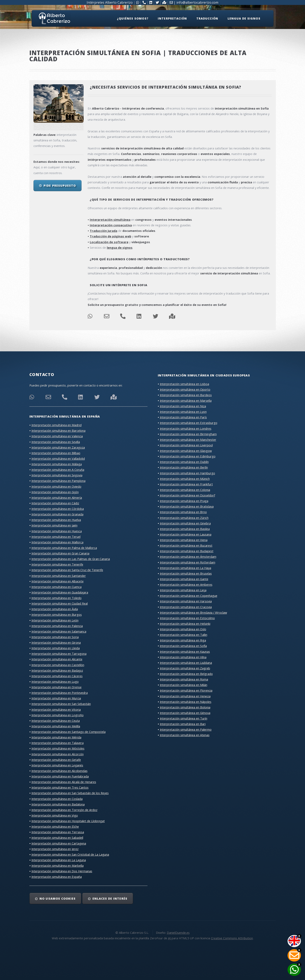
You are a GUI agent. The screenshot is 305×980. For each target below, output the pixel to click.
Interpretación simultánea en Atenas (185, 735)
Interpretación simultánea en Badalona (58, 804)
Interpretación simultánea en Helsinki (185, 624)
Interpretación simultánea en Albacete (58, 581)
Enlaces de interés (110, 898)
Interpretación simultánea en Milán (184, 685)
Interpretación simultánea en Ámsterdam (188, 557)
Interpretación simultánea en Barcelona (58, 430)
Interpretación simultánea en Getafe (56, 760)
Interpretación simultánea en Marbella (58, 865)
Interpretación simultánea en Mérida (56, 737)
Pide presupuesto (60, 186)
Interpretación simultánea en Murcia (56, 698)
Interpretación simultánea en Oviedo (56, 486)
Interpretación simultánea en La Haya (185, 568)
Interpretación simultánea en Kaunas (185, 651)
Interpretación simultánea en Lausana (186, 534)
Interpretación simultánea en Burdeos (186, 395)
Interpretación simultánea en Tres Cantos (60, 787)
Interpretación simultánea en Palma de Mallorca (64, 548)
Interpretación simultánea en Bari (183, 724)
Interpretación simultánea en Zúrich (184, 518)
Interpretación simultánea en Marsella (186, 400)
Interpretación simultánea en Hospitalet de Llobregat (68, 821)
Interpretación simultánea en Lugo (55, 681)
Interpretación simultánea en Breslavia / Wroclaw (193, 612)
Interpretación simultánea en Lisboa (184, 384)
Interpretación (172, 18)
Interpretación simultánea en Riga (183, 640)
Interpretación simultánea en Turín (184, 718)
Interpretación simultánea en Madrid (56, 425)
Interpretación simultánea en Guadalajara (60, 592)
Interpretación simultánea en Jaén (54, 525)
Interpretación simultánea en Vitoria (56, 709)
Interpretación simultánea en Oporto (185, 389)
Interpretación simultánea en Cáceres (57, 676)
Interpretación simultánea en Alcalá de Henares (64, 782)
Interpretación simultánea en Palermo (186, 729)
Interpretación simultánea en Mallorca (57, 542)
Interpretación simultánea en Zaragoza (58, 447)
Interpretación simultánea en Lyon (183, 412)
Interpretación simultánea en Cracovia (186, 607)
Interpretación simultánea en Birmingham (188, 434)
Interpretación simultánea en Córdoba (58, 509)
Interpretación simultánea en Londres (186, 428)
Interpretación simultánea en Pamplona (58, 481)
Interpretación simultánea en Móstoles (58, 748)
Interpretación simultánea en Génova (185, 713)
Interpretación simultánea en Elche (55, 826)
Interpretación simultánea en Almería (57, 498)
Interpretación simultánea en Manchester (188, 440)
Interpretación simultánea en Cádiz (55, 503)
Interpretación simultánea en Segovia (57, 475)
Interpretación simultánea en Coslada (57, 799)
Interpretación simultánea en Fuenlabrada (60, 776)
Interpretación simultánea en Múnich (185, 479)
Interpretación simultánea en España (57, 877)
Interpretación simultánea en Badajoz (57, 670)
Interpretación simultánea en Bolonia (185, 707)
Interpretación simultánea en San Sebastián (61, 704)
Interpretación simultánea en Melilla (56, 726)
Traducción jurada (104, 231)
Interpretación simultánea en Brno (183, 512)
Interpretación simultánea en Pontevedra (60, 693)
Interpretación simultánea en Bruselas (186, 573)
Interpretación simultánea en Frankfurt (186, 484)
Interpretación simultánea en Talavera (58, 743)
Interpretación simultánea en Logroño (58, 715)
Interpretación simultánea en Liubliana (186, 663)
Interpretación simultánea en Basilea (185, 529)
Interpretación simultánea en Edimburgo (188, 456)
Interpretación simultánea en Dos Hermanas (62, 871)
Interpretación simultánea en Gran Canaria (60, 553)
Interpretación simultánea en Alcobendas (59, 771)
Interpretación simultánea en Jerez (55, 849)
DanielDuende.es (178, 933)
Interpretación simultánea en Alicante (57, 659)
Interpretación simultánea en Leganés (57, 765)
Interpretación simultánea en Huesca (57, 531)
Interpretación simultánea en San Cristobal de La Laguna (70, 854)
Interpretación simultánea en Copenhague (189, 596)
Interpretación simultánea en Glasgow (186, 451)
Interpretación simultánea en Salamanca (59, 631)
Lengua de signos (244, 18)
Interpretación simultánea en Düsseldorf (187, 495)
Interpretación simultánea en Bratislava (187, 506)
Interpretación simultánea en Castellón (58, 665)
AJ (169, 938)
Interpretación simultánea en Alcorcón (58, 754)
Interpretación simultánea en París (183, 417)
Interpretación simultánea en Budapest (187, 551)
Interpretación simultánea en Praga (184, 501)
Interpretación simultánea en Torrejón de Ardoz (64, 810)
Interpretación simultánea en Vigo (55, 815)
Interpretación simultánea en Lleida (56, 648)
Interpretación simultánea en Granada (57, 514)
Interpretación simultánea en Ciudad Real (60, 603)
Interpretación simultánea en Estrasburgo (189, 423)
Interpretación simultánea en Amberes (186, 584)
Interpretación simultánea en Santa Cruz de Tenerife (67, 570)
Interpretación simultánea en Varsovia (186, 601)
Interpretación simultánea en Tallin (184, 635)
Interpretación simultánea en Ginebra (185, 523)
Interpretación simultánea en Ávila (55, 609)
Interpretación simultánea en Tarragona (59, 654)
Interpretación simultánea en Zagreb (185, 668)
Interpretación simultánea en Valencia (57, 436)
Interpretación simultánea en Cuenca (56, 587)
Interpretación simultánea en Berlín (184, 467)
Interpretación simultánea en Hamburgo (187, 473)
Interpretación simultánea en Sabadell (57, 838)
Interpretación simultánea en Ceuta (56, 721)
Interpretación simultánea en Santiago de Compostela (68, 732)
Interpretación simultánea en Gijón (55, 492)
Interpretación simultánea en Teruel (56, 537)
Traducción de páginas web (110, 236)
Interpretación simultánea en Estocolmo (187, 618)
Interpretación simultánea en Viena (184, 540)
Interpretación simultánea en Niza (183, 406)
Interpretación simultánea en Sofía (183, 646)
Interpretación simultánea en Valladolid (58, 458)
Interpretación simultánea (110, 220)
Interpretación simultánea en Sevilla (56, 442)
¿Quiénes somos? (133, 18)
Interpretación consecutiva (111, 225)
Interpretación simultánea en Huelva (56, 520)
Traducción (207, 18)
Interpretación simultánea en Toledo (56, 598)
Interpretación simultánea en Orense (56, 687)
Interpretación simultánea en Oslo (183, 629)
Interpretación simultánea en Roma (184, 679)
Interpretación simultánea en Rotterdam (188, 562)
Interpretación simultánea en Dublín (184, 462)
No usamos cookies (58, 898)
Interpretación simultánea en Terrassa (58, 832)
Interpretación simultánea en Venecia (185, 696)
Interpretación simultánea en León (55, 620)
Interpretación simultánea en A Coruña (58, 470)
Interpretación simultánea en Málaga (57, 464)
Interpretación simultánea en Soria (55, 637)
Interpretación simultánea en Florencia (186, 690)
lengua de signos (120, 248)
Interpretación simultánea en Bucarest (186, 545)
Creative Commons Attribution (232, 938)
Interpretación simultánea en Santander (59, 576)
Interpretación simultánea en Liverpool (186, 445)
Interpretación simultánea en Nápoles (186, 702)
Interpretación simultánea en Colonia (185, 490)
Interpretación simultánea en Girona (56, 642)
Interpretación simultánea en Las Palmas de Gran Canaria (71, 559)
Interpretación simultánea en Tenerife (57, 564)
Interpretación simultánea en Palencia (57, 626)
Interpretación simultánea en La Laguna (59, 860)
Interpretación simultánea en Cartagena (59, 843)
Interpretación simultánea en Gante (184, 579)
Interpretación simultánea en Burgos (57, 614)
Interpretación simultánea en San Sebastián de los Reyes (70, 793)
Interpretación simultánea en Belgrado (186, 674)
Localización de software (109, 242)
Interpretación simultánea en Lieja (183, 590)
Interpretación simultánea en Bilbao (56, 453)
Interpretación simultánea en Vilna (183, 657)
